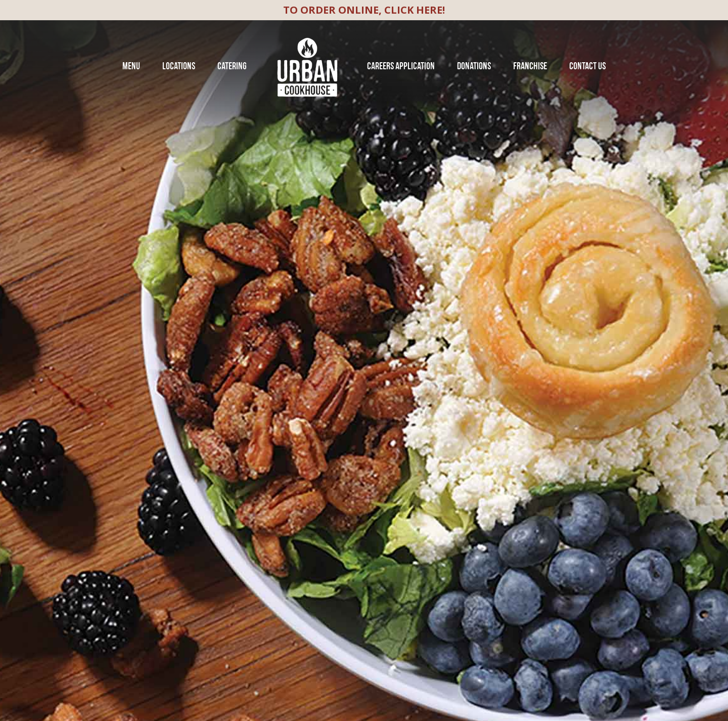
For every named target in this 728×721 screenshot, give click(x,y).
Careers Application (401, 66)
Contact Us (587, 66)
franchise (530, 66)
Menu (131, 66)
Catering (232, 66)
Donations (474, 66)
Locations (179, 66)
